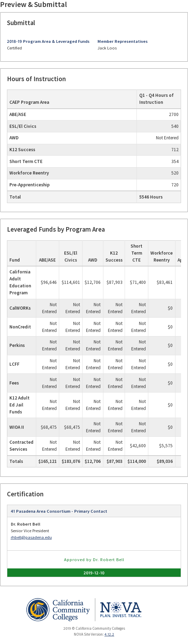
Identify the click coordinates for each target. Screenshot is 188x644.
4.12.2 (109, 634)
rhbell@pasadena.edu (31, 537)
